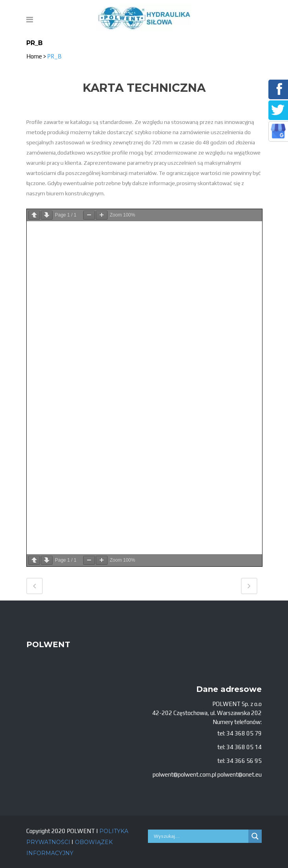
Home (34, 56)
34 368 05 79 (244, 733)
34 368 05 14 (244, 747)
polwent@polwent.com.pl (184, 774)
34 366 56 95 (244, 761)
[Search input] (200, 836)
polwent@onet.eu (240, 774)
